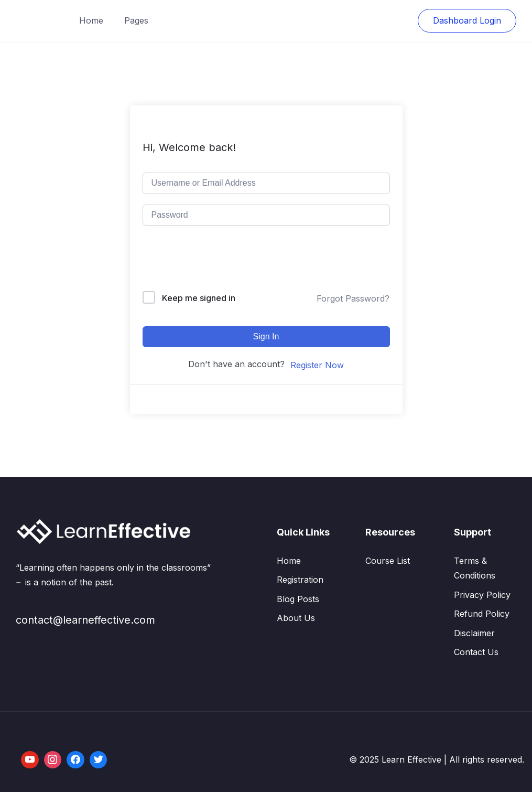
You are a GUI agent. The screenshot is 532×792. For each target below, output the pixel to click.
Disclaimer (474, 633)
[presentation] (214, 260)
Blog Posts (298, 599)
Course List (388, 561)
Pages (136, 20)
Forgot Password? (353, 298)
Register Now (317, 365)
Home (91, 20)
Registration (300, 580)
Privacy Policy (482, 595)
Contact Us (476, 652)
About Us (296, 618)
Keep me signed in (199, 298)
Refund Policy (482, 614)
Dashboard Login (467, 20)
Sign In (266, 336)
